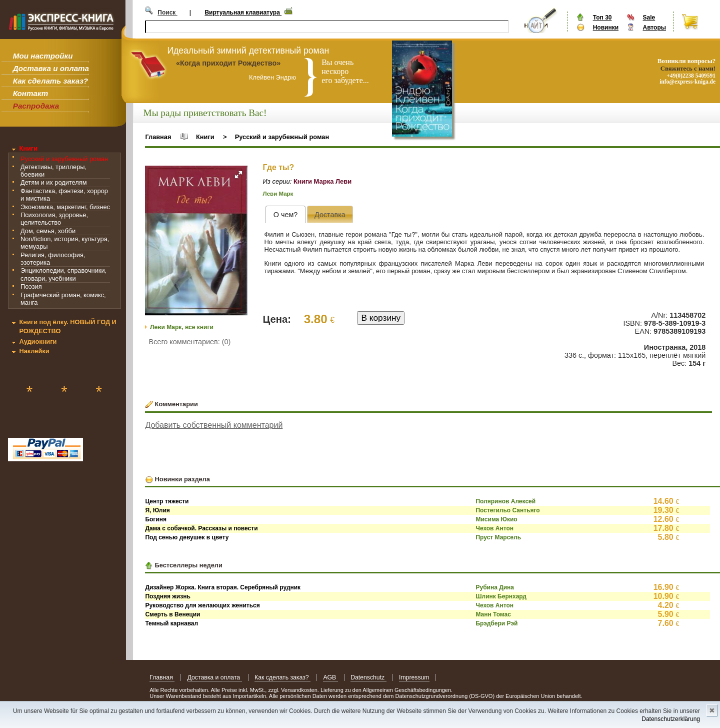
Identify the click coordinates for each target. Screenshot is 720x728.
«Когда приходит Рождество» (228, 63)
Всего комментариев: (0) (190, 342)
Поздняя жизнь (167, 596)
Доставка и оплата (51, 68)
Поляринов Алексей (505, 501)
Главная (158, 137)
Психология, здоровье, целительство (54, 219)
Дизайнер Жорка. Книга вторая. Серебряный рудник (223, 587)
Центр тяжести (167, 501)
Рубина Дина (495, 587)
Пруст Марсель (498, 537)
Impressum (414, 677)
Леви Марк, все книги (182, 327)
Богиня (156, 519)
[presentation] (285, 214)
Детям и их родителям (53, 182)
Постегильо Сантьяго (507, 510)
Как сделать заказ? (50, 81)
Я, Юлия (157, 510)
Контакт (30, 93)
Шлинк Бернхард (501, 596)
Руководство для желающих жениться (202, 605)
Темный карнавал (171, 623)
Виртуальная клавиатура (243, 13)
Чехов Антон (494, 528)
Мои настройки (43, 56)
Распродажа (36, 106)
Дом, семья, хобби (48, 231)
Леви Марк (278, 194)
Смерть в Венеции (172, 614)
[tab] (285, 214)
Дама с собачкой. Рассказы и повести (201, 528)
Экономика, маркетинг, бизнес (65, 207)
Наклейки (34, 351)
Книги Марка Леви (322, 181)
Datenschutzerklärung (671, 719)
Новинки (606, 28)
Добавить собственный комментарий (214, 425)
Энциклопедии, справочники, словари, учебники (63, 274)
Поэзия (31, 286)
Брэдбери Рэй (496, 623)
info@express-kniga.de (687, 82)
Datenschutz (368, 677)
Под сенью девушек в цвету (187, 537)
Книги (28, 148)
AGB (330, 677)
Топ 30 (602, 18)
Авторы (654, 28)
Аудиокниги (38, 341)
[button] (238, 175)
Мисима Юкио (496, 519)
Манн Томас (493, 614)
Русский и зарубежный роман (64, 159)
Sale (649, 18)
